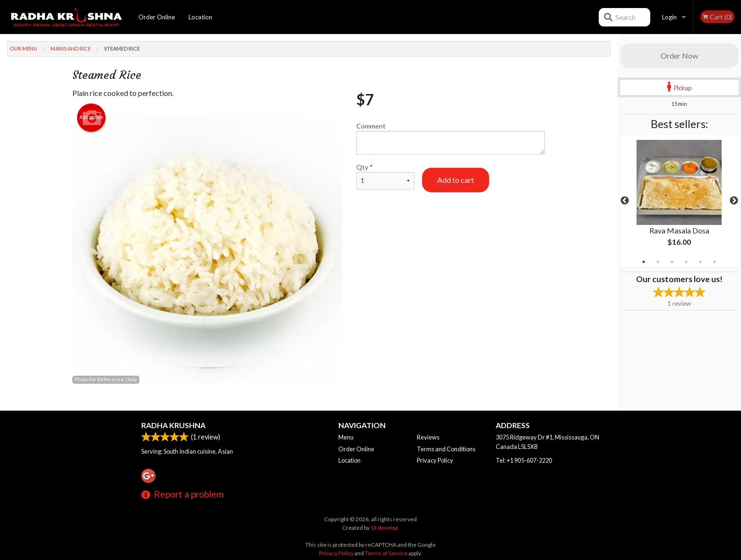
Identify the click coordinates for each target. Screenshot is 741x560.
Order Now (679, 56)
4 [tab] (686, 262)
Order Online (157, 17)
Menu (346, 437)
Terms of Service (386, 553)
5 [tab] (700, 262)
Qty (385, 176)
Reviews (428, 437)
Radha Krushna (173, 425)
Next (734, 201)
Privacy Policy (435, 460)
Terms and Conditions (446, 449)
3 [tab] (672, 262)
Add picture (91, 118)
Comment (451, 138)
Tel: (524, 460)
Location (200, 17)
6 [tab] (715, 262)
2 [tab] (658, 262)
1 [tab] (644, 262)
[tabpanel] (679, 201)
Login (669, 17)
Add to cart (456, 180)
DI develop (385, 528)
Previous (625, 201)
